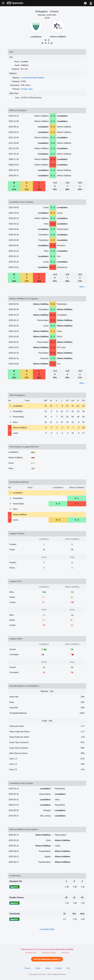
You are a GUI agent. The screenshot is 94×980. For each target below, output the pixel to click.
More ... (83, 287)
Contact (58, 968)
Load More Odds (47, 929)
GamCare (65, 953)
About (48, 968)
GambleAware (31, 953)
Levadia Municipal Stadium (33, 78)
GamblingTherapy (49, 953)
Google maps (27, 89)
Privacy (27, 968)
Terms (38, 968)
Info (68, 968)
